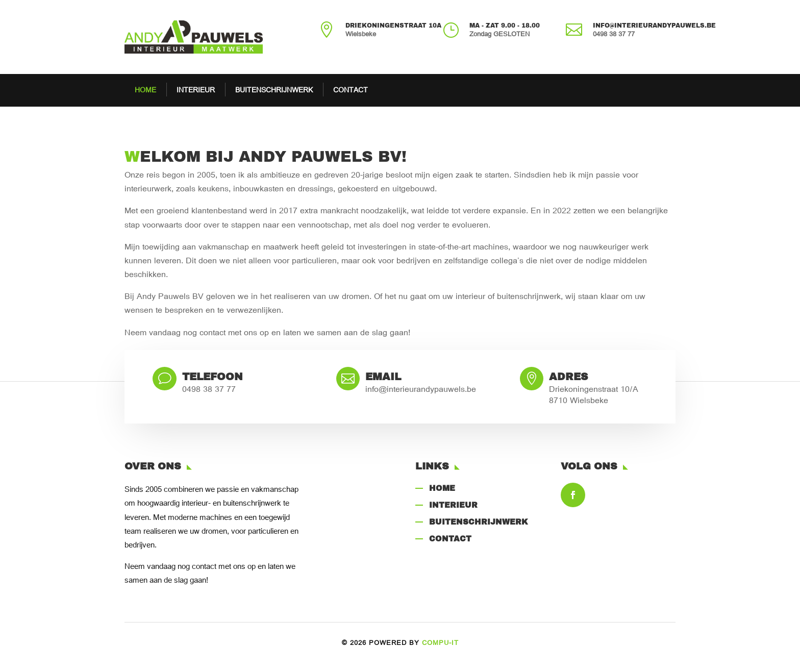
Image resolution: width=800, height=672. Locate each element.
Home (442, 488)
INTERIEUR (196, 90)
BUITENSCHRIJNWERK (274, 90)
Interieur (453, 505)
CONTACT (351, 90)
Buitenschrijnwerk (479, 521)
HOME (145, 90)
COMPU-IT (440, 643)
